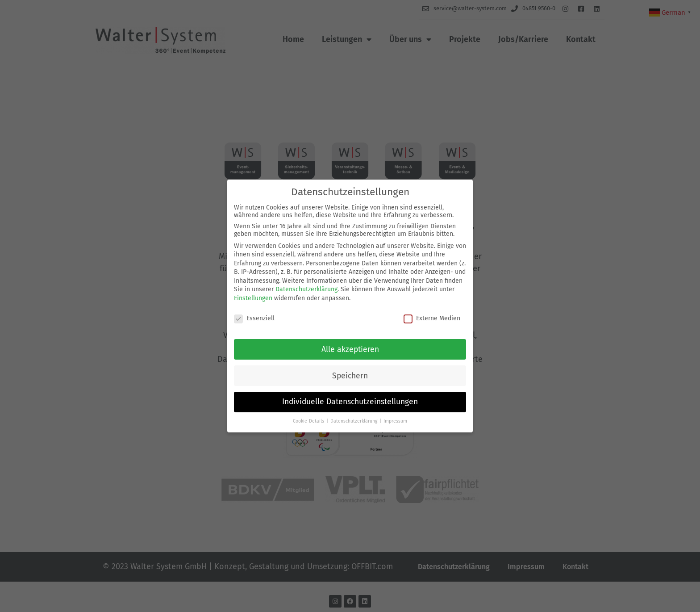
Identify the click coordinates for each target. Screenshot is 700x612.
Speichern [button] (350, 376)
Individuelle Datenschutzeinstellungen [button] (350, 402)
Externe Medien (432, 318)
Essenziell (254, 318)
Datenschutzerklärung (306, 289)
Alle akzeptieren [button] (350, 350)
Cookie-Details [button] (309, 421)
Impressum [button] (395, 421)
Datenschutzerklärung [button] (354, 421)
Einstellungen (253, 298)
